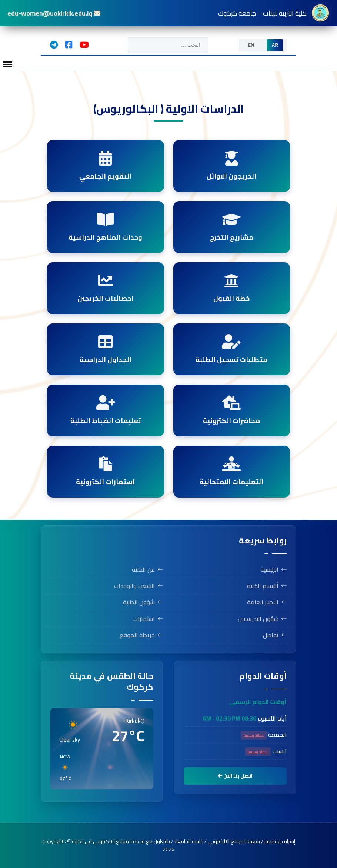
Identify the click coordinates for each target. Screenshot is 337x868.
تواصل (271, 635)
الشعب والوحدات (134, 586)
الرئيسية (269, 569)
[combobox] (168, 45)
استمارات (144, 619)
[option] (275, 45)
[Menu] (7, 64)
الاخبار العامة (263, 602)
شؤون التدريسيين (258, 619)
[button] (141, 768)
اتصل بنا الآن (235, 776)
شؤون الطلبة (139, 602)
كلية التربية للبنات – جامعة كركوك (274, 13)
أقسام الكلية (263, 586)
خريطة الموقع (137, 635)
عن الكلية (143, 569)
